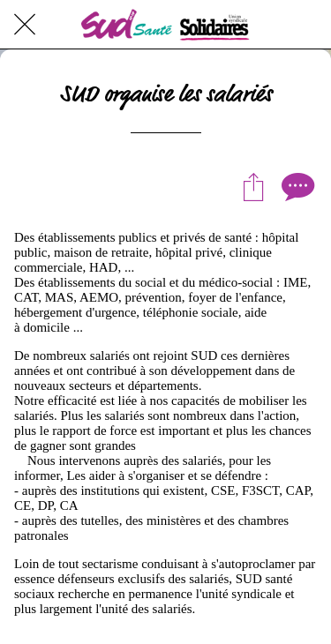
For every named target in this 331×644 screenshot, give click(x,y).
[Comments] (296, 186)
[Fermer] (25, 25)
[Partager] (253, 186)
